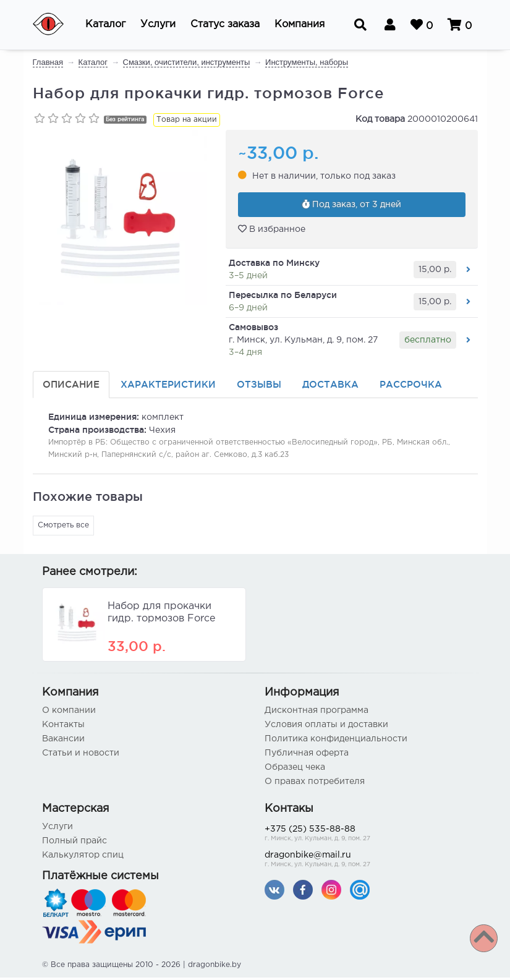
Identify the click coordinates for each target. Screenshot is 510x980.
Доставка (330, 387)
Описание (71, 387)
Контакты (63, 727)
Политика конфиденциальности (336, 741)
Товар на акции (187, 120)
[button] (105, 25)
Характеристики (168, 387)
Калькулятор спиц (83, 858)
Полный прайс (74, 843)
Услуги (57, 829)
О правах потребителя (315, 784)
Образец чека (295, 770)
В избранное (272, 231)
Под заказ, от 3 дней (352, 207)
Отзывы (259, 387)
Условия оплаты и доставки (326, 727)
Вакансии (63, 741)
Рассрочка (411, 387)
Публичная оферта (307, 756)
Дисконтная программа (317, 713)
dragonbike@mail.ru (367, 863)
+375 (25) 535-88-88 (367, 837)
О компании (69, 713)
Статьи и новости (81, 756)
